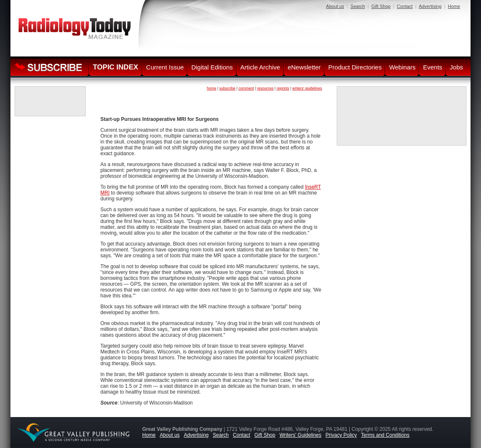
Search (358, 6)
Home (454, 6)
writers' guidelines (307, 88)
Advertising (430, 6)
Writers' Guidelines (300, 435)
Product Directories (355, 67)
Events (432, 67)
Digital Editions (212, 67)
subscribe (227, 88)
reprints (283, 88)
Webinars (402, 67)
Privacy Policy (341, 435)
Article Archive (260, 67)
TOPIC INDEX (115, 67)
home (211, 88)
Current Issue (165, 67)
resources (266, 88)
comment (246, 88)
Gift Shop (381, 6)
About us (335, 6)
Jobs (456, 67)
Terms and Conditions (385, 435)
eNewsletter (304, 67)
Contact (405, 6)
